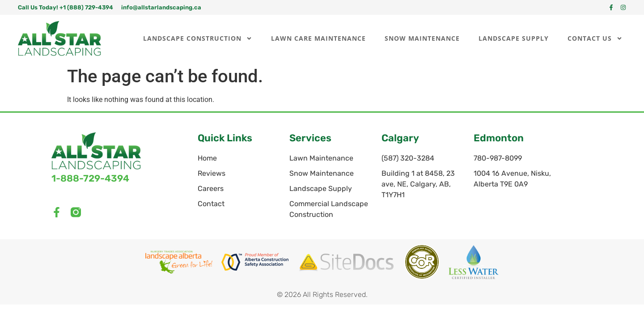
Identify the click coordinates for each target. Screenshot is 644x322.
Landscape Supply (514, 38)
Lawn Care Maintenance (318, 38)
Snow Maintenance (422, 38)
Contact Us (595, 38)
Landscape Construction (198, 38)
